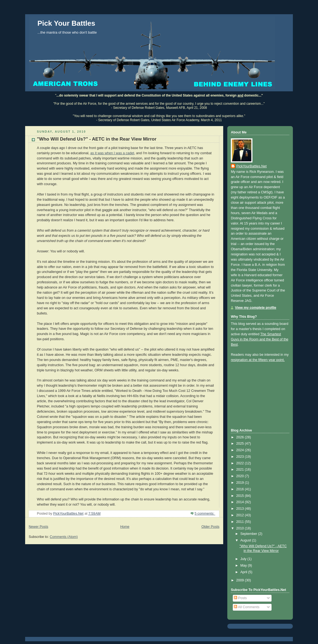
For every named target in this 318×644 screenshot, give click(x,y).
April (244, 572)
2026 (241, 437)
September (249, 534)
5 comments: (205, 514)
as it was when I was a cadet (112, 153)
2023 (241, 457)
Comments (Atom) (64, 537)
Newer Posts (38, 527)
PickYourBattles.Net (251, 166)
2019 (241, 483)
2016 (241, 489)
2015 (241, 496)
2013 (241, 509)
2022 (241, 463)
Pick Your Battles (66, 23)
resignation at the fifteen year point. (258, 360)
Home (125, 527)
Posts (240, 598)
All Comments (247, 607)
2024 (241, 450)
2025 (241, 444)
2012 (241, 515)
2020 (241, 476)
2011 (241, 522)
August (246, 540)
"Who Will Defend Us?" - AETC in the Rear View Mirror (97, 139)
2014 (241, 502)
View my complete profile (256, 308)
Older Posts (210, 527)
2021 (241, 470)
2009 (241, 580)
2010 (241, 528)
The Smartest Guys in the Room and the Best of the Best (260, 339)
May (244, 566)
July (244, 559)
